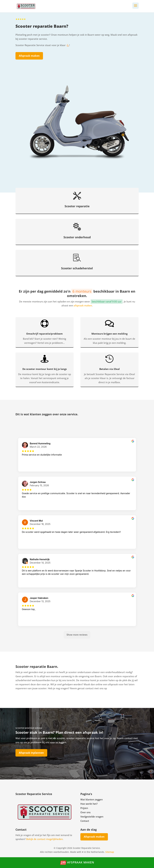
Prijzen (84, 808)
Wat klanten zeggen (92, 799)
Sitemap (110, 852)
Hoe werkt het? (89, 804)
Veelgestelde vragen (92, 817)
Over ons (85, 812)
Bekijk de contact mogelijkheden (44, 839)
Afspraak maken (29, 56)
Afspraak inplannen (31, 753)
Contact (85, 821)
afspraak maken (83, 305)
